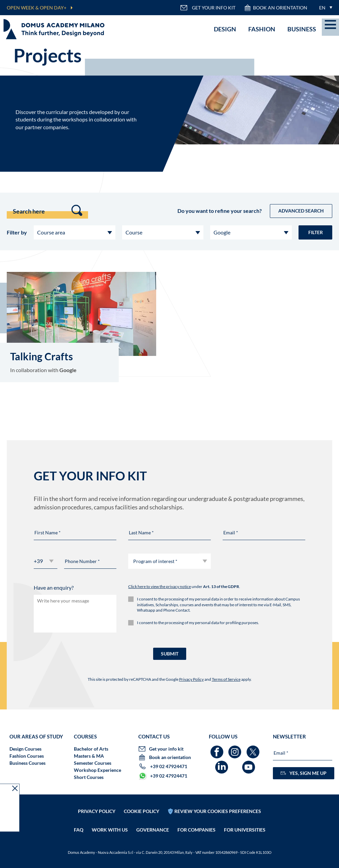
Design (225, 29)
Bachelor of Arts (91, 749)
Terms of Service (226, 679)
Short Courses (89, 777)
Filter (316, 232)
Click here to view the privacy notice (160, 586)
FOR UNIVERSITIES (245, 830)
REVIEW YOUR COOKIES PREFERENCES (218, 811)
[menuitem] (324, 8)
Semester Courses (93, 763)
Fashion (262, 29)
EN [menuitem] (322, 8)
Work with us (110, 830)
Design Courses (25, 749)
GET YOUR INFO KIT (208, 8)
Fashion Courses (27, 756)
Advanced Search (301, 211)
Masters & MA (89, 756)
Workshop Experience (97, 770)
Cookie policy (142, 811)
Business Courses (27, 763)
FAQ (79, 830)
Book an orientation (276, 8)
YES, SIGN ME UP (304, 773)
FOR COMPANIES (196, 830)
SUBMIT (170, 654)
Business (302, 29)
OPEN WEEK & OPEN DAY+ (37, 8)
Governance (153, 830)
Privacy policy (97, 811)
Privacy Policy (191, 679)
